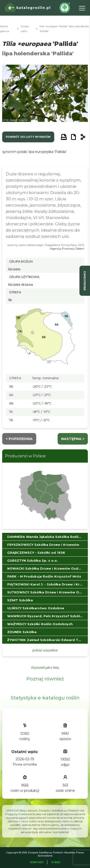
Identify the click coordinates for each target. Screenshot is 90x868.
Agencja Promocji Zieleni (67, 248)
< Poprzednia (19, 439)
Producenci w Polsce (25, 456)
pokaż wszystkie (45, 650)
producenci (85, 281)
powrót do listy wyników (28, 137)
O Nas (56, 862)
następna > (73, 439)
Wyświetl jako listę (45, 667)
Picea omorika (25, 764)
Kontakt (37, 862)
